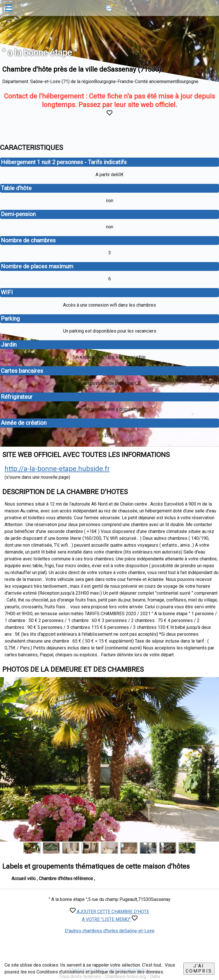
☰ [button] (9, 8)
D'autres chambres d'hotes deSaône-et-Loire (110, 931)
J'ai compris (199, 968)
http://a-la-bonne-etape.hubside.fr (57, 469)
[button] (210, 759)
